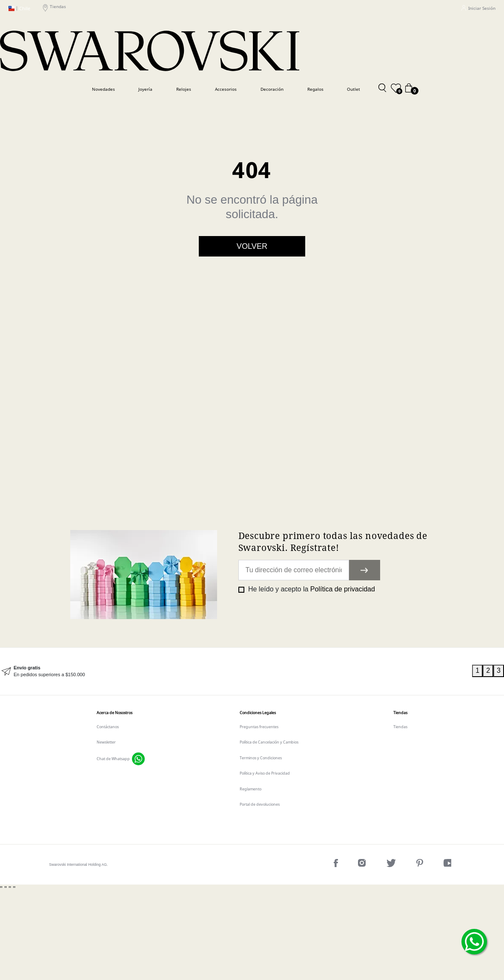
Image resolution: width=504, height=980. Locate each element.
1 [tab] (477, 670)
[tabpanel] (236, 671)
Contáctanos (108, 727)
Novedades (103, 89)
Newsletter (106, 742)
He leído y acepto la (311, 589)
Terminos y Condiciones (261, 758)
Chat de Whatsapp (113, 759)
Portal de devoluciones (260, 804)
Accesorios (226, 89)
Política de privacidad (343, 589)
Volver (252, 246)
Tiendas (54, 9)
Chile (19, 9)
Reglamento (251, 789)
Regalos (315, 89)
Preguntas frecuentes (259, 727)
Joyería (145, 89)
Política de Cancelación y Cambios (269, 742)
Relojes (184, 89)
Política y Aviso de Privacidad (265, 773)
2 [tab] (488, 670)
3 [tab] (499, 670)
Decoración (272, 89)
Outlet (354, 89)
